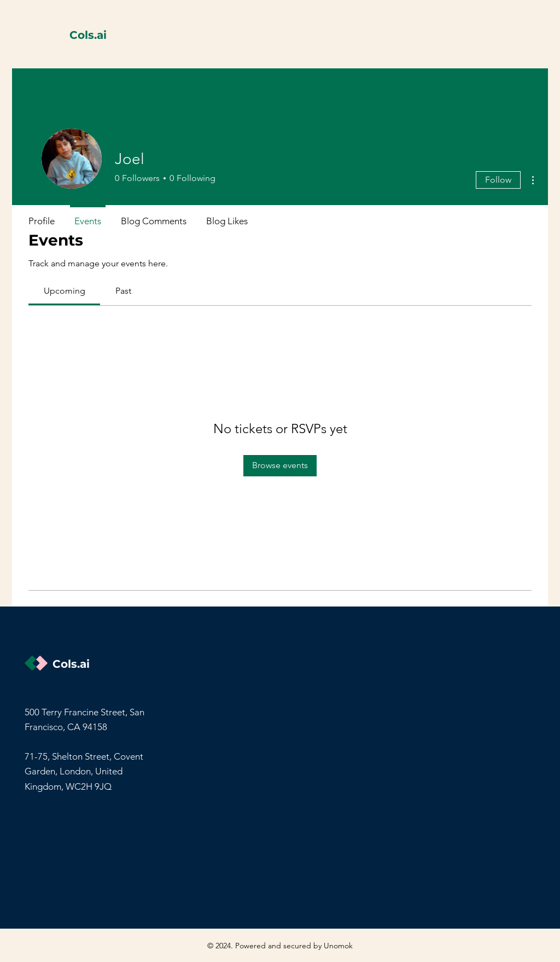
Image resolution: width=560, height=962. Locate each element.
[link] (65, 291)
